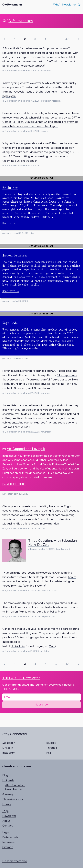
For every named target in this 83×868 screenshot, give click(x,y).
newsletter (8, 494)
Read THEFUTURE (14, 484)
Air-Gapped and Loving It (26, 449)
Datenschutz (10, 837)
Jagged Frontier (15, 255)
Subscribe (41, 705)
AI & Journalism (21, 21)
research (56, 101)
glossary (7, 233)
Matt (52, 646)
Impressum (9, 842)
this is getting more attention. (41, 524)
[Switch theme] (79, 5)
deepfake (45, 616)
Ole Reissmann (12, 5)
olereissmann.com (17, 766)
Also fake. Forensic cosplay (19, 607)
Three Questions (13, 799)
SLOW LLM (18, 646)
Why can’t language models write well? (27, 143)
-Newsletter (21, 678)
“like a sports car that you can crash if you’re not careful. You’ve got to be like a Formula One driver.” (40, 379)
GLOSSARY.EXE (46, 178)
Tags (5, 811)
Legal (6, 832)
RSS (49, 753)
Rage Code (10, 323)
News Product (14, 789)
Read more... (11, 223)
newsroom (46, 71)
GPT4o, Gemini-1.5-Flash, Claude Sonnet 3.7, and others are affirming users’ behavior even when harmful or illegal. (41, 122)
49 (67, 39)
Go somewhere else (15, 861)
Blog (5, 775)
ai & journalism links (12, 71)
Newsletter (69, 5)
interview (33, 549)
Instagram (9, 753)
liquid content (63, 549)
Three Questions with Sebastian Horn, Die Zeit (53, 542)
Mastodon (9, 743)
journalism (46, 101)
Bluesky (51, 743)
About (6, 821)
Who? (57, 5)
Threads (52, 748)
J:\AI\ (33, 178)
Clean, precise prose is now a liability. (26, 506)
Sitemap (8, 847)
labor (32, 233)
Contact (7, 826)
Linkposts (8, 780)
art (42, 651)
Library (7, 804)
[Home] (4, 21)
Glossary (8, 794)
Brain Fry (10, 188)
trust (43, 528)
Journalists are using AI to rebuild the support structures (37, 405)
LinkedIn (8, 748)
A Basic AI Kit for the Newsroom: (22, 48)
